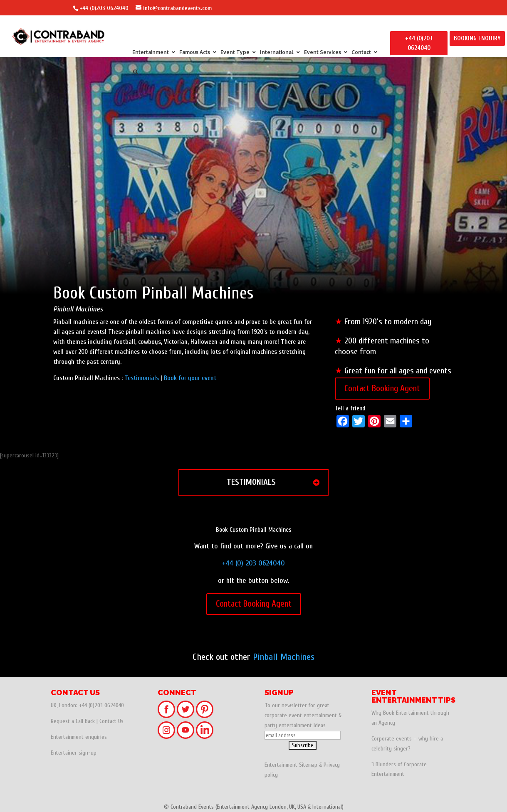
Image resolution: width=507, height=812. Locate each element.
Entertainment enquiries (79, 737)
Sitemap (308, 765)
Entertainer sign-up (74, 753)
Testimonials (142, 378)
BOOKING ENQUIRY (477, 38)
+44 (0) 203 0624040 (253, 563)
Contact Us (111, 721)
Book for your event (190, 378)
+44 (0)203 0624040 (104, 8)
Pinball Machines (284, 657)
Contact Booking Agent (382, 388)
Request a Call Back (73, 721)
